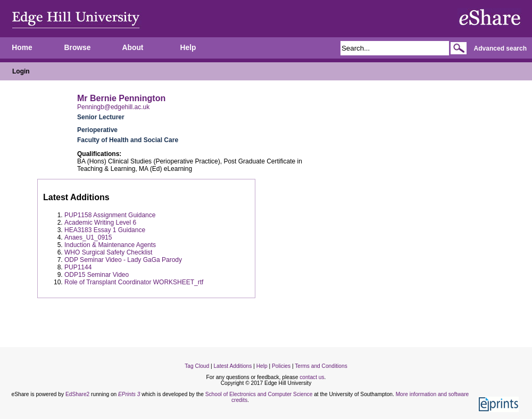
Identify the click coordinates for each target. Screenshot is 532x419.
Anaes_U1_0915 (88, 237)
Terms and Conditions (321, 366)
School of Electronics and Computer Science (259, 394)
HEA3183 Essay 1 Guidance (105, 230)
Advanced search (500, 48)
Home (22, 48)
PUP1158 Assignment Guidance (110, 215)
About (133, 48)
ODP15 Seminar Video (97, 275)
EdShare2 (77, 394)
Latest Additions (232, 366)
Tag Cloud (197, 366)
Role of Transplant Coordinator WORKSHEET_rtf (134, 282)
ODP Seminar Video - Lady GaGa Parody (123, 260)
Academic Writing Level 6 (100, 223)
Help (188, 48)
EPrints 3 (129, 394)
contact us (312, 377)
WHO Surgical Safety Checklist (108, 252)
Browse (78, 48)
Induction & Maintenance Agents (110, 245)
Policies (281, 366)
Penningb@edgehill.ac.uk (113, 107)
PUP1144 (78, 267)
